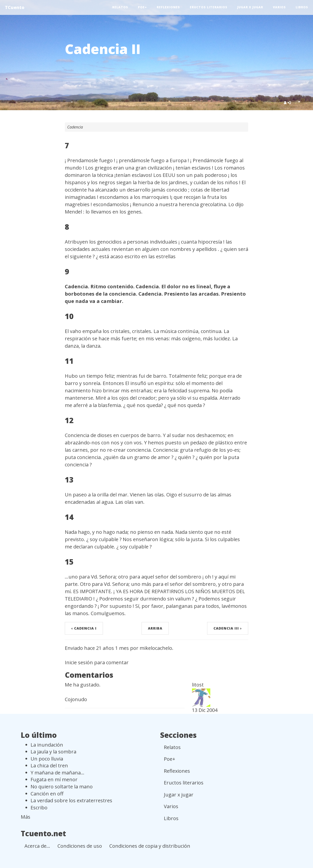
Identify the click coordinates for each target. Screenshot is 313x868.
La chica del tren (49, 766)
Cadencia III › (228, 628)
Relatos (120, 7)
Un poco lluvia (47, 759)
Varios (279, 7)
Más (26, 817)
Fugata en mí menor (54, 779)
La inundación (47, 745)
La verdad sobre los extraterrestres (71, 800)
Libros (302, 7)
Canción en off (47, 794)
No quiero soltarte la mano (62, 787)
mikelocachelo (156, 648)
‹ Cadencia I (84, 628)
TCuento (15, 7)
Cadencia (75, 127)
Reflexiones (168, 7)
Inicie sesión (79, 662)
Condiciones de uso (80, 846)
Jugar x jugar (250, 7)
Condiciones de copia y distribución (150, 846)
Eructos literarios (209, 7)
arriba (155, 628)
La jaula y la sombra (53, 752)
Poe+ (142, 7)
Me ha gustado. (83, 685)
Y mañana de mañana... (57, 773)
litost (198, 685)
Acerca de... (37, 846)
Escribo (39, 808)
